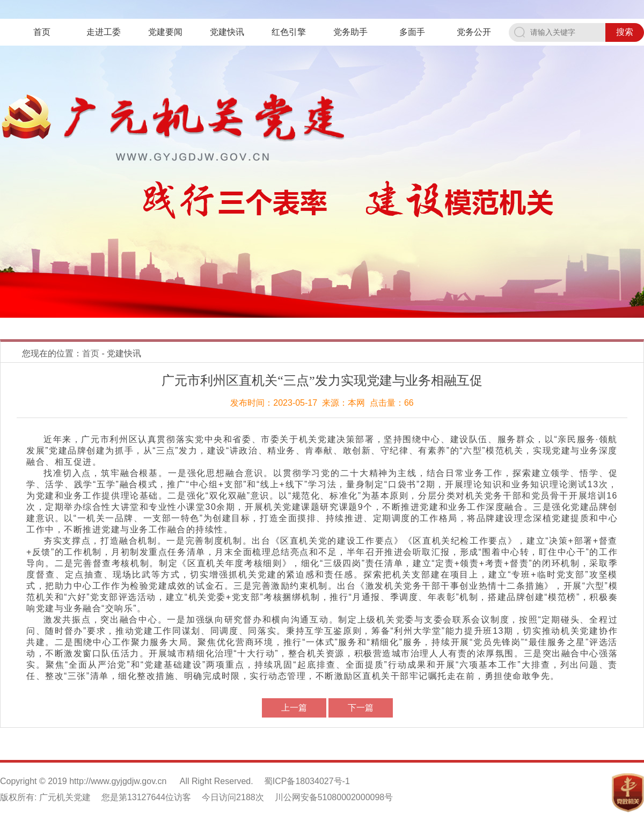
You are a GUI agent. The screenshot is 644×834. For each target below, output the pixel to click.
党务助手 (350, 32)
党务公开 (474, 32)
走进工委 (104, 32)
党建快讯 (227, 32)
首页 (42, 32)
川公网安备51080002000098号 (334, 797)
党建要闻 (165, 32)
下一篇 (361, 708)
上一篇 (294, 708)
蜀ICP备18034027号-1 (307, 781)
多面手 (412, 32)
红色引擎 (289, 32)
